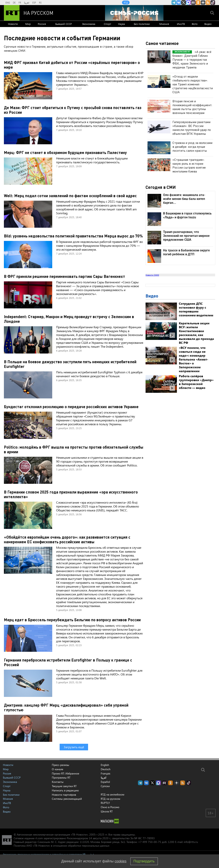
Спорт (107, 24)
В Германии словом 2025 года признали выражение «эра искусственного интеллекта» (71, 494)
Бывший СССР (64, 24)
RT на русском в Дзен (203, 3)
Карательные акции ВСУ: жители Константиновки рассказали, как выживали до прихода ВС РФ (196, 333)
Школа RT (107, 811)
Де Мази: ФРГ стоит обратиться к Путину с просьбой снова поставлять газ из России (73, 110)
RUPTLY (105, 803)
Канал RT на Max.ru (188, 3)
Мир (28, 24)
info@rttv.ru (191, 842)
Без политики (142, 24)
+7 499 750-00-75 (150, 842)
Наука (121, 24)
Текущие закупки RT (64, 786)
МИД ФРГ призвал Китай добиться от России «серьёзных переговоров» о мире (72, 65)
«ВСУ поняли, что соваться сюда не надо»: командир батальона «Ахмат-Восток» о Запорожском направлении (193, 359)
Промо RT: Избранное (65, 773)
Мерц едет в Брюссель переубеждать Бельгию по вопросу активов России (72, 620)
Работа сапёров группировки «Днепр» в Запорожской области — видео (196, 382)
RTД (126, 3)
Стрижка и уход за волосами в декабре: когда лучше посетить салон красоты (192, 147)
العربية (27, 3)
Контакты (58, 782)
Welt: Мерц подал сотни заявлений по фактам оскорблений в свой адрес (70, 196)
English (105, 765)
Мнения (164, 24)
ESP (34, 3)
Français (106, 773)
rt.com (39, 838)
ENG (8, 3)
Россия (42, 24)
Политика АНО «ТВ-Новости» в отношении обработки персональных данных (61, 846)
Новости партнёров (64, 795)
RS (40, 3)
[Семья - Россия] (134, 13)
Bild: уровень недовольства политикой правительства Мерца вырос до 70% (73, 236)
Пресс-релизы (60, 765)
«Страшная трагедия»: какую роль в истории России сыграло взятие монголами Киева (189, 165)
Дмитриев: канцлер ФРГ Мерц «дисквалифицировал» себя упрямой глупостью (66, 707)
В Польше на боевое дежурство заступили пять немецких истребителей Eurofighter (70, 364)
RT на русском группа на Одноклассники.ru (198, 3)
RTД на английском (113, 794)
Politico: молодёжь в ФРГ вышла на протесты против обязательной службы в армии (74, 449)
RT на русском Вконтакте (179, 3)
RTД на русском (110, 799)
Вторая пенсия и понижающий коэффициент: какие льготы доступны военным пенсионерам (192, 107)
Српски (105, 786)
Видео (208, 24)
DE (14, 3)
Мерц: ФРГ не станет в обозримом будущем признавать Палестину (65, 152)
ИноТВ (181, 24)
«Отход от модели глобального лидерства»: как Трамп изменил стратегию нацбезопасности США (193, 84)
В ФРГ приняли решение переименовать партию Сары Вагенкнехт (64, 276)
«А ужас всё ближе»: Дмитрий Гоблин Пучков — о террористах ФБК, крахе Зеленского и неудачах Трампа (192, 59)
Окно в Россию (110, 807)
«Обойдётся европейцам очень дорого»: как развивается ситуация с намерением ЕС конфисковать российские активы (67, 539)
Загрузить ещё (74, 747)
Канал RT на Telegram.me (174, 3)
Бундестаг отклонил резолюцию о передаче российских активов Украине (71, 407)
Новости (13, 24)
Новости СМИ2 (152, 275)
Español (105, 782)
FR (20, 3)
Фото (195, 24)
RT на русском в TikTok (213, 3)
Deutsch (106, 769)
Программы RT (61, 777)
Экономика (89, 24)
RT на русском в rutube (193, 3)
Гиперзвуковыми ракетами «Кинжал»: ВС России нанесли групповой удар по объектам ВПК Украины (192, 128)
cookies (121, 861)
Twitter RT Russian (184, 3)
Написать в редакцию (65, 790)
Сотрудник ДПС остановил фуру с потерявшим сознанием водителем (196, 309)
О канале (57, 769)
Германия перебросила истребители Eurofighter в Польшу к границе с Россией (68, 662)
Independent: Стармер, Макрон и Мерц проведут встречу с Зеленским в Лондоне (69, 319)
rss (208, 3)
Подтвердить (144, 861)
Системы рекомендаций (67, 799)
